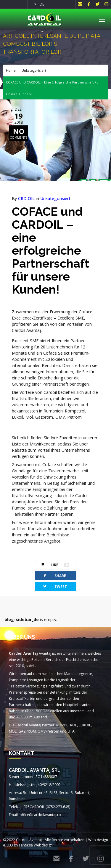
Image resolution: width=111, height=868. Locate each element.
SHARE (54, 575)
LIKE (52, 565)
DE (42, 4)
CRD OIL (26, 198)
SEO (10, 845)
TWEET (55, 586)
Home (11, 70)
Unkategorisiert (34, 70)
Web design (98, 840)
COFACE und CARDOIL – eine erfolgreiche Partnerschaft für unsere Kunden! (51, 250)
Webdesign (43, 845)
